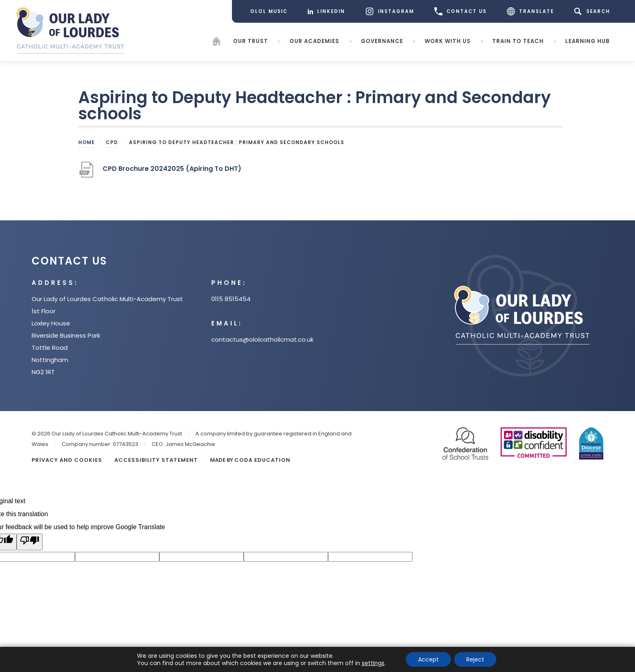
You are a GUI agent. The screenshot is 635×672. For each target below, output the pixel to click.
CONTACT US (460, 11)
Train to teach (518, 41)
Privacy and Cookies (67, 460)
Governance (382, 41)
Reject (475, 659)
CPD (112, 142)
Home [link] (87, 142)
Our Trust (251, 41)
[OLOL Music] (269, 12)
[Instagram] (390, 12)
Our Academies (314, 41)
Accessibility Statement (156, 460)
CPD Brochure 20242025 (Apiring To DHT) (172, 172)
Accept (428, 659)
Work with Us (448, 41)
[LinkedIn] (326, 12)
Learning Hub (587, 41)
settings (373, 663)
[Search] (593, 11)
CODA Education (262, 460)
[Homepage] (217, 42)
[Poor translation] (30, 542)
